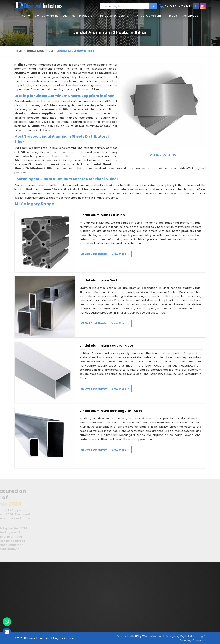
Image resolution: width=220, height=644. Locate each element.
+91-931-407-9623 (175, 6)
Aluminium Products (79, 16)
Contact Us (190, 16)
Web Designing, (169, 636)
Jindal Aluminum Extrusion (102, 215)
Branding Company (193, 640)
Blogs (173, 16)
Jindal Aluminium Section (101, 280)
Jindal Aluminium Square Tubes (107, 346)
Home (26, 16)
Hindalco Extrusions (116, 16)
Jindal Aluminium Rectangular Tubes (111, 411)
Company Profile (47, 16)
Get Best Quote (94, 254)
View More (121, 254)
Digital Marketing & (193, 636)
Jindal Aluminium (150, 16)
